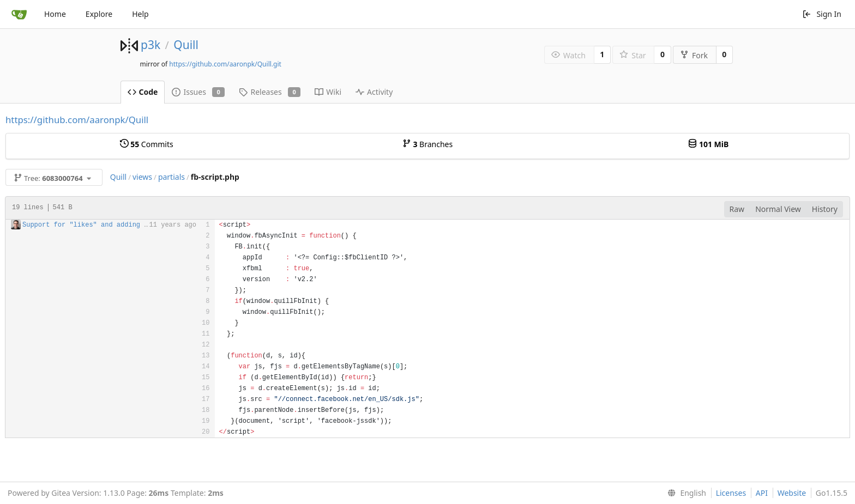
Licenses (731, 493)
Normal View (778, 209)
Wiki (328, 92)
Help (140, 14)
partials (171, 177)
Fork (694, 55)
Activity (374, 92)
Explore (99, 14)
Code (143, 92)
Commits (147, 144)
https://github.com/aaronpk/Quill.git (225, 64)
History (825, 209)
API (762, 493)
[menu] (685, 493)
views (142, 177)
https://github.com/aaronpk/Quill (77, 120)
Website (792, 493)
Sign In (822, 14)
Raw (737, 209)
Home (55, 14)
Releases (270, 92)
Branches (427, 144)
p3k (150, 45)
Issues (198, 92)
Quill (186, 45)
